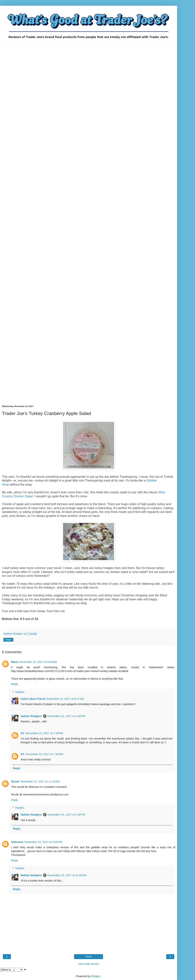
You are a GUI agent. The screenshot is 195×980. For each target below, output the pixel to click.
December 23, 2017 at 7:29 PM (44, 733)
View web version (89, 964)
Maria (15, 662)
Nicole (15, 782)
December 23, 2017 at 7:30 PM (44, 754)
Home (89, 957)
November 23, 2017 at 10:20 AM (67, 875)
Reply (15, 684)
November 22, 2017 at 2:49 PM (66, 716)
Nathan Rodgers (31, 716)
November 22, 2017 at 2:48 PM (66, 815)
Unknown (17, 842)
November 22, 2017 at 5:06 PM (43, 842)
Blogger (96, 976)
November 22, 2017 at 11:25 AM (40, 782)
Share (8, 640)
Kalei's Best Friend (33, 699)
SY (22, 733)
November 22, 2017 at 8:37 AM (65, 699)
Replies (20, 692)
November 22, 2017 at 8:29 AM (38, 662)
